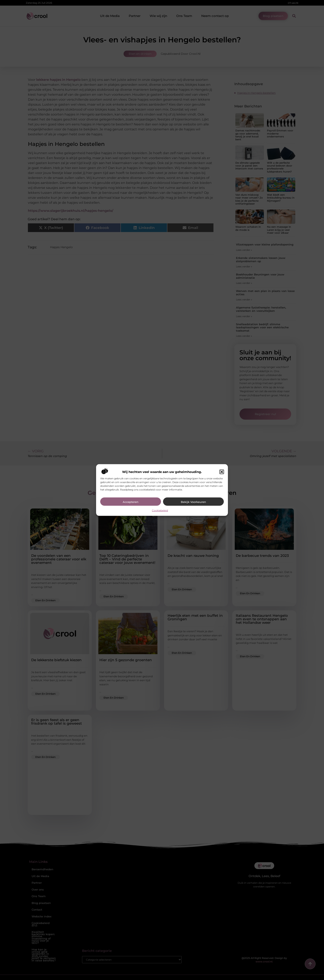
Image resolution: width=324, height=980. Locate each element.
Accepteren (131, 502)
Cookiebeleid (160, 510)
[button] (222, 472)
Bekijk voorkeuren (193, 502)
